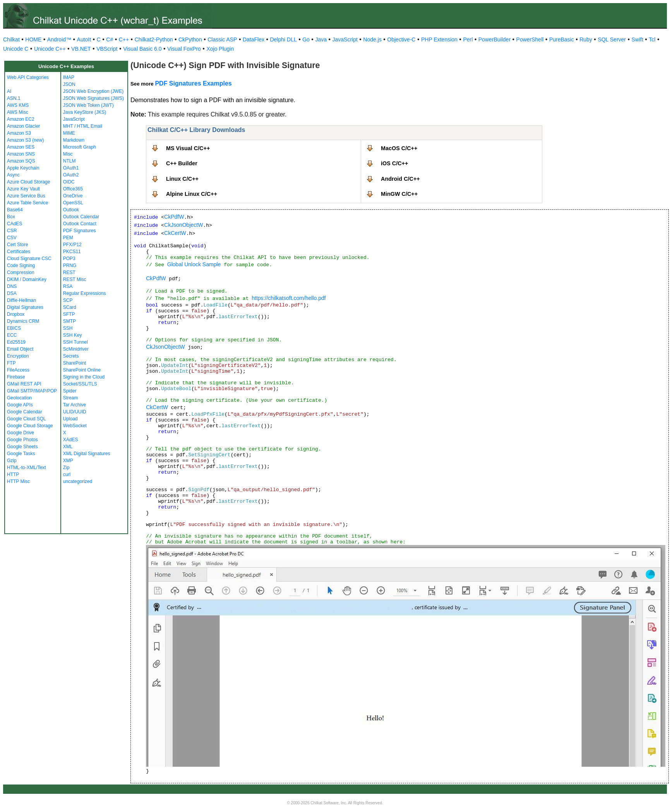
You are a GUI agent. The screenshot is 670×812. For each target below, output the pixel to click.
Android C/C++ (400, 179)
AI (9, 91)
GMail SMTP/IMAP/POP (32, 391)
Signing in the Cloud (84, 377)
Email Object (20, 349)
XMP (68, 461)
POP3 (69, 259)
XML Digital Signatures (87, 454)
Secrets (71, 356)
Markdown (74, 140)
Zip (66, 468)
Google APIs (20, 405)
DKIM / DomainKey (27, 279)
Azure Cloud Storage (28, 182)
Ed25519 (16, 342)
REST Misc (75, 279)
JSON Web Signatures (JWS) (93, 98)
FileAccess (18, 370)
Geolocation (19, 398)
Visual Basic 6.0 (142, 49)
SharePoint (75, 363)
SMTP (69, 321)
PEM (68, 238)
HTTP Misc (18, 481)
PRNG (70, 266)
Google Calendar (25, 412)
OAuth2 (71, 175)
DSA (12, 293)
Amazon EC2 (21, 119)
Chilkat (11, 39)
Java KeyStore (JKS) (85, 112)
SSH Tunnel (75, 342)
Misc (68, 154)
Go (306, 39)
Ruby (586, 39)
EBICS (14, 328)
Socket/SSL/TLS (80, 384)
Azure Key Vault (23, 189)
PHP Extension (439, 39)
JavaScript (345, 39)
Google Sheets (22, 447)
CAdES (15, 224)
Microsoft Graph (80, 147)
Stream (71, 398)
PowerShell (530, 39)
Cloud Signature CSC (29, 259)
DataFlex (254, 39)
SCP (68, 300)
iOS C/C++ (394, 163)
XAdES (71, 440)
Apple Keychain (23, 168)
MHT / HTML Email (83, 126)
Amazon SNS (21, 154)
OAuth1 (71, 168)
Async (13, 175)
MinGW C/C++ (399, 194)
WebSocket (75, 426)
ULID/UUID (75, 412)
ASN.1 (14, 98)
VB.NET (81, 49)
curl (67, 475)
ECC (12, 335)
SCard (70, 307)
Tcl (652, 39)
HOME (33, 39)
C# (110, 39)
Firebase (16, 377)
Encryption (18, 356)
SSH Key (73, 335)
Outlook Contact (80, 224)
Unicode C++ (50, 49)
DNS (12, 286)
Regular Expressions (85, 293)
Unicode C (16, 49)
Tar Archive (75, 405)
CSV (12, 238)
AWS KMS (18, 105)
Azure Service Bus (26, 196)
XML (68, 447)
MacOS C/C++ (399, 148)
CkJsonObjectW (183, 225)
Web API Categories (28, 77)
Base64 (15, 210)
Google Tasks (21, 454)
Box (11, 217)
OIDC (69, 182)
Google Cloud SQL (27, 419)
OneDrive (73, 196)
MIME (69, 133)
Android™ (59, 39)
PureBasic (562, 39)
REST (69, 272)
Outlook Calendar (81, 217)
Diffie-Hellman (21, 300)
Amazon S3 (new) (25, 140)
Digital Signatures (25, 307)
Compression (21, 272)
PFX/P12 (72, 245)
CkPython (190, 39)
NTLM (69, 161)
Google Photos (22, 440)
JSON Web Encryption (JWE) (93, 91)
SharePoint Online (82, 370)
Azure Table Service (28, 203)
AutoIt (84, 39)
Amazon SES (21, 147)
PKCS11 (72, 252)
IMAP (69, 77)
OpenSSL (73, 203)
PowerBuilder (494, 39)
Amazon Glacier (23, 126)
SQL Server (612, 39)
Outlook (71, 210)
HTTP (13, 475)
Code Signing (21, 266)
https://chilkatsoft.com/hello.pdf (289, 298)
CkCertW (175, 233)
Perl (468, 39)
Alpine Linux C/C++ (192, 194)
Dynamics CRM (23, 321)
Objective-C (401, 39)
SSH (68, 328)
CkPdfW (174, 217)
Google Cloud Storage (30, 426)
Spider (70, 391)
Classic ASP (222, 39)
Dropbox (16, 314)
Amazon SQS (21, 161)
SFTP (69, 314)
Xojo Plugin (220, 49)
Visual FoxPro (184, 49)
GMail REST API (24, 384)
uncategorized (78, 481)
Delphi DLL (283, 39)
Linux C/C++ (182, 179)
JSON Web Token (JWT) (88, 105)
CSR (12, 231)
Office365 (73, 189)
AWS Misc (18, 112)
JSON (69, 84)
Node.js (372, 39)
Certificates (19, 252)
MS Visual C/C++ (188, 148)
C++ (124, 39)
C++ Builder (182, 163)
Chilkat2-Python (154, 39)
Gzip (12, 461)
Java (321, 39)
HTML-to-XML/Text (27, 468)
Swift (637, 39)
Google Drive (21, 433)
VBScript (107, 49)
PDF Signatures (80, 231)
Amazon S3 (19, 133)
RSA (68, 286)
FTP (11, 363)
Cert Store (18, 245)
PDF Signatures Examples (193, 83)
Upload (70, 419)
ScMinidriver (76, 349)
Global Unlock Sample (194, 264)
